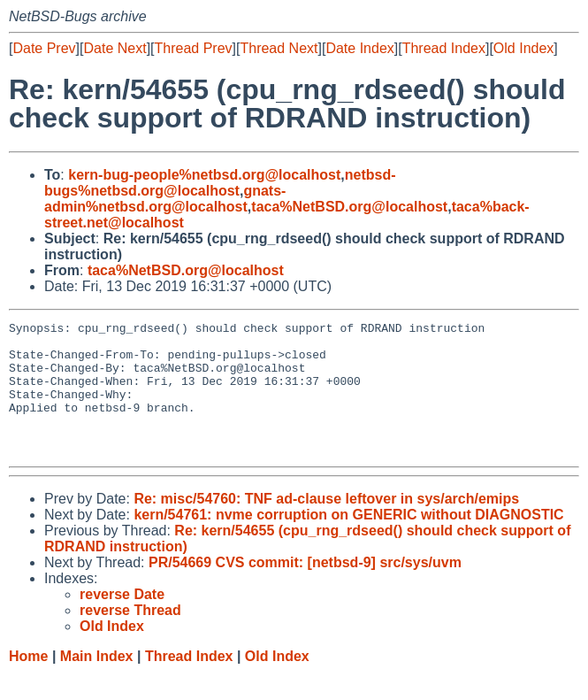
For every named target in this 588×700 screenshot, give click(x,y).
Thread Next (279, 48)
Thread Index (444, 48)
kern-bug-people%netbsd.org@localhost (204, 175)
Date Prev (44, 48)
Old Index (523, 48)
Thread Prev (194, 48)
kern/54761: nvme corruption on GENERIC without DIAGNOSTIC (348, 541)
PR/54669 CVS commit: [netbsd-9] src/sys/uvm (305, 589)
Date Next (115, 48)
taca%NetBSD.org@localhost (349, 207)
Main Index (97, 683)
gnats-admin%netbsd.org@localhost (165, 199)
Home (28, 683)
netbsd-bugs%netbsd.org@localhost (220, 183)
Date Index (359, 48)
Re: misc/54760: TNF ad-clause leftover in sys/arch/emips (326, 525)
